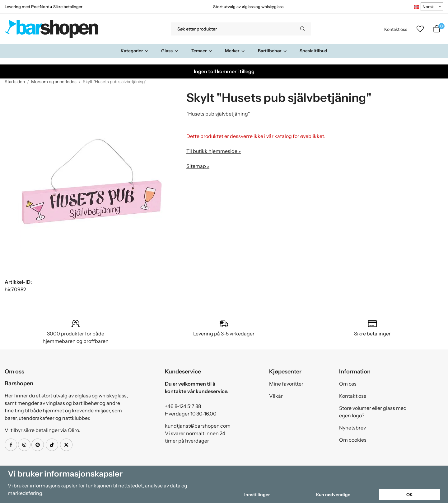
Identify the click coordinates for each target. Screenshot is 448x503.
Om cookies (353, 440)
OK (410, 495)
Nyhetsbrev (352, 428)
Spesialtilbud (313, 51)
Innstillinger (257, 495)
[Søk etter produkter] (233, 29)
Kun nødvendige (333, 495)
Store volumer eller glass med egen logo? (373, 412)
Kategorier (135, 51)
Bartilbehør (273, 51)
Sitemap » (198, 166)
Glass (170, 51)
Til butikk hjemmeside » (214, 151)
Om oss (348, 384)
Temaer (202, 51)
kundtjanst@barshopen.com (198, 426)
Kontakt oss (396, 29)
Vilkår (276, 396)
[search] (303, 29)
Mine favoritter (286, 384)
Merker (235, 51)
